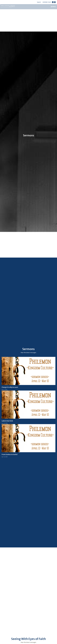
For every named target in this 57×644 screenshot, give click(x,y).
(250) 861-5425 (47, 2)
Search (39, 2)
